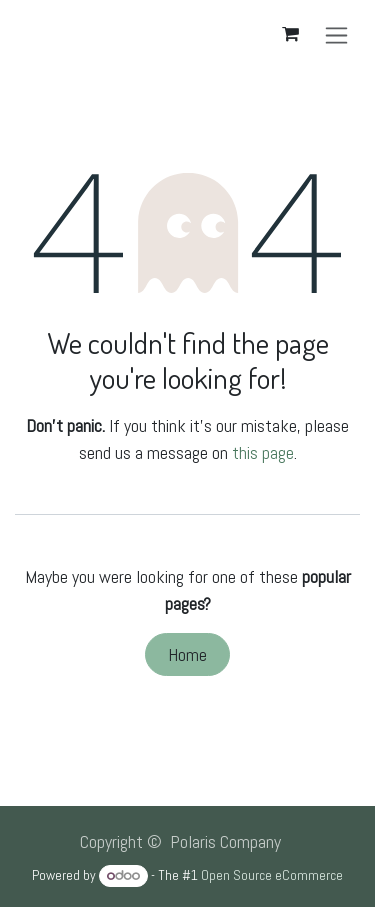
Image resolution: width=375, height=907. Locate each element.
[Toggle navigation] (336, 34)
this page (263, 452)
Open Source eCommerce (272, 875)
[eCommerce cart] (290, 34)
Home (187, 654)
